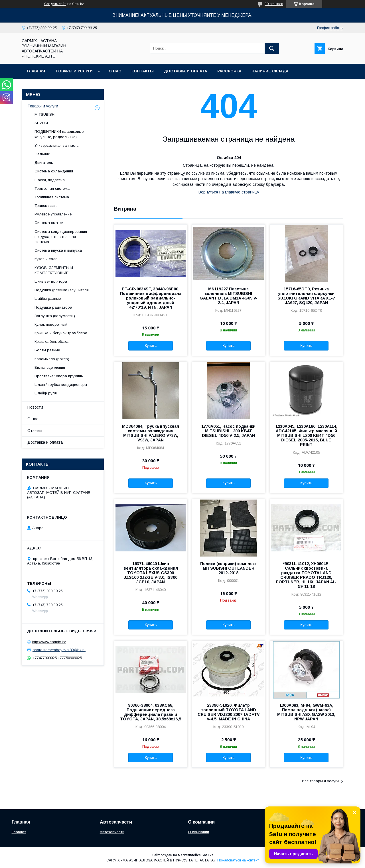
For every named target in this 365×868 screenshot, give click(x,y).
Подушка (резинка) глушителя (62, 290)
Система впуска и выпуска (58, 250)
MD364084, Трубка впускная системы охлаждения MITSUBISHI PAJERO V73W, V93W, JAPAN (151, 433)
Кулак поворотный (51, 324)
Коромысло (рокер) (52, 359)
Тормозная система (52, 189)
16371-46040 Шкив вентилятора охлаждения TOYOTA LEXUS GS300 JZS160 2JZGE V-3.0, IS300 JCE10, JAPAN (151, 573)
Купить (151, 346)
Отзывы (35, 431)
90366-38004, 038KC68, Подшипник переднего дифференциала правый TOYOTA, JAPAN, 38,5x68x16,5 (151, 712)
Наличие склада (270, 71)
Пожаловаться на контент (238, 860)
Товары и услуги (74, 71)
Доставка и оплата (185, 71)
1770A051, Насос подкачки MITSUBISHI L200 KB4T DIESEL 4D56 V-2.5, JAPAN (228, 431)
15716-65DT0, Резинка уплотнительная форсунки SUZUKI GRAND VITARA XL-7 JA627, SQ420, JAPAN (306, 296)
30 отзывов (274, 4)
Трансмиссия (46, 206)
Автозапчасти (112, 832)
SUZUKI (41, 123)
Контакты (143, 71)
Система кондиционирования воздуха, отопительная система (61, 237)
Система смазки (49, 223)
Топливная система (52, 197)
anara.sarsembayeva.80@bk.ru (59, 650)
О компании (198, 832)
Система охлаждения (54, 171)
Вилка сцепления (50, 367)
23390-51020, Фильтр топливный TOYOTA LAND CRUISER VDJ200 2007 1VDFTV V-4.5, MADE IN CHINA (229, 712)
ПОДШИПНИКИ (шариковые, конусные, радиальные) (59, 134)
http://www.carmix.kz (49, 642)
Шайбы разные (48, 298)
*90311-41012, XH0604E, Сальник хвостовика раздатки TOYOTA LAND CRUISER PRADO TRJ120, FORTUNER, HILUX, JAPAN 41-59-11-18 (306, 575)
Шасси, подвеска (50, 180)
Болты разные (47, 350)
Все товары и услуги (320, 781)
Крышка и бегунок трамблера (61, 333)
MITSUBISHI (45, 114)
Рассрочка (229, 71)
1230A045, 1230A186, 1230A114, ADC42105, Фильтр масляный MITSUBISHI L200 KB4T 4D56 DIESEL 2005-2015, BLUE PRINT (306, 435)
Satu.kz (207, 855)
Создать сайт (55, 4)
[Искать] (272, 48)
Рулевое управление (53, 214)
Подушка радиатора (53, 307)
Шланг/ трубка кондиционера (61, 385)
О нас (115, 71)
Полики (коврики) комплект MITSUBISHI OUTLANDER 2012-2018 (229, 568)
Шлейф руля (46, 393)
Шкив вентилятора (51, 281)
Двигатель (44, 163)
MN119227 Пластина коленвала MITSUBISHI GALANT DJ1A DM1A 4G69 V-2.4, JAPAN (229, 296)
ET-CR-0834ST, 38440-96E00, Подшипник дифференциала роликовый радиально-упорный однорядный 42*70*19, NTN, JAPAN (151, 298)
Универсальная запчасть (57, 145)
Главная (36, 71)
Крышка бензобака (51, 342)
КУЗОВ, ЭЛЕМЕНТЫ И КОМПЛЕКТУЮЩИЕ (54, 270)
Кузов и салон (47, 259)
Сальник (42, 154)
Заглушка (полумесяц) (55, 316)
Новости (35, 407)
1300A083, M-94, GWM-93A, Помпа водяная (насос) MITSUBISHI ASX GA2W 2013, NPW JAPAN (306, 712)
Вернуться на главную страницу (229, 192)
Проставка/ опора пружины (59, 376)
